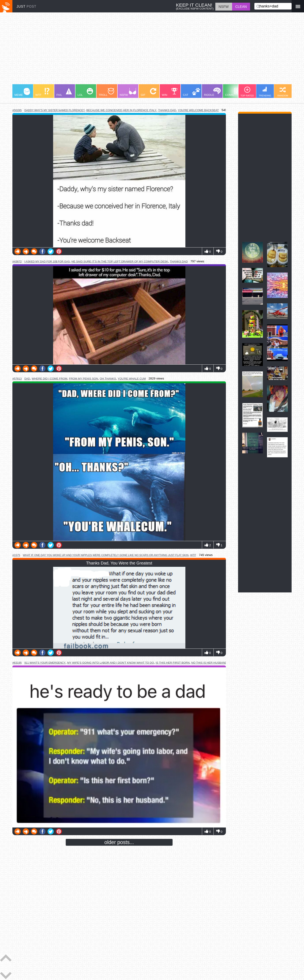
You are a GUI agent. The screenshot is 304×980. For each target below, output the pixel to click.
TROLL (106, 92)
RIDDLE (212, 92)
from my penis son (83, 379)
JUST (26, 7)
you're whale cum (132, 379)
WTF (42, 92)
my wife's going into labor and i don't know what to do (110, 663)
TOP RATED (247, 92)
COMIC (233, 92)
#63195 (17, 663)
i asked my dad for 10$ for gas (47, 261)
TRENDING (265, 92)
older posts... (119, 842)
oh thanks (108, 379)
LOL (85, 92)
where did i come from (49, 379)
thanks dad (167, 110)
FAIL (64, 92)
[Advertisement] (136, 50)
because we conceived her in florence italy (121, 110)
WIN (170, 92)
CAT (191, 92)
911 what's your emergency (45, 663)
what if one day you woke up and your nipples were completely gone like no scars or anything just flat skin (106, 555)
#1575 (16, 555)
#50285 (17, 110)
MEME (22, 92)
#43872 (17, 261)
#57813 (17, 379)
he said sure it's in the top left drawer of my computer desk (120, 261)
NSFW (128, 92)
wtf (193, 555)
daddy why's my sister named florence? (54, 110)
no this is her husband (209, 663)
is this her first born (173, 663)
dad (27, 379)
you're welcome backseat (198, 110)
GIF (148, 92)
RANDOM (283, 92)
